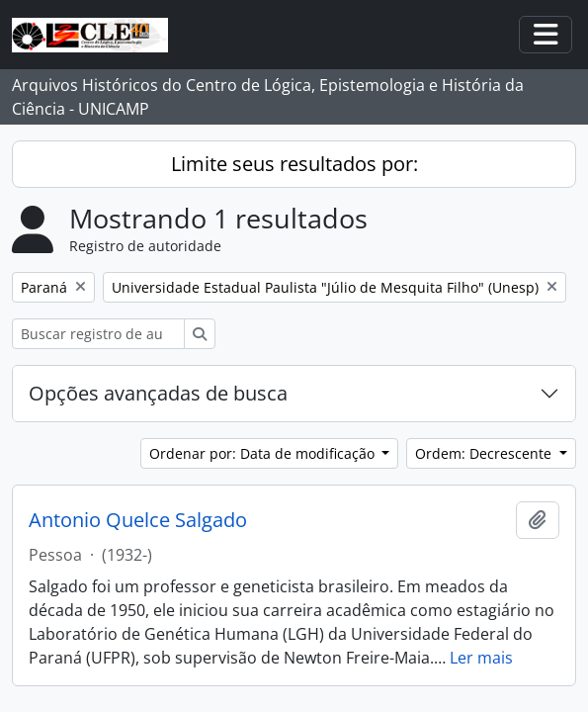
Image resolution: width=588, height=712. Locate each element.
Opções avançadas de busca (158, 393)
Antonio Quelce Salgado (138, 520)
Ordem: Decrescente (485, 453)
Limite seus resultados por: (294, 164)
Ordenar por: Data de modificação (264, 453)
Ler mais (481, 658)
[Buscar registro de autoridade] (98, 334)
